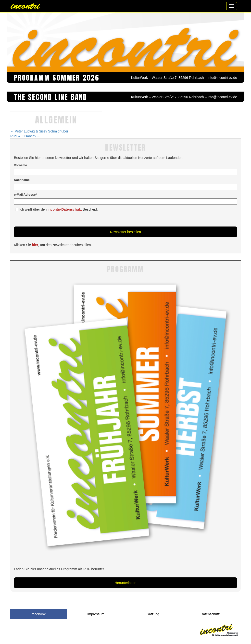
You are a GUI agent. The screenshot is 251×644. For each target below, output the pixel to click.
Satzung (153, 614)
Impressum (96, 614)
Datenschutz (210, 614)
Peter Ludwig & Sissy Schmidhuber (39, 131)
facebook (39, 614)
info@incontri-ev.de (222, 78)
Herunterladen (126, 583)
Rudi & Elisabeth (25, 136)
